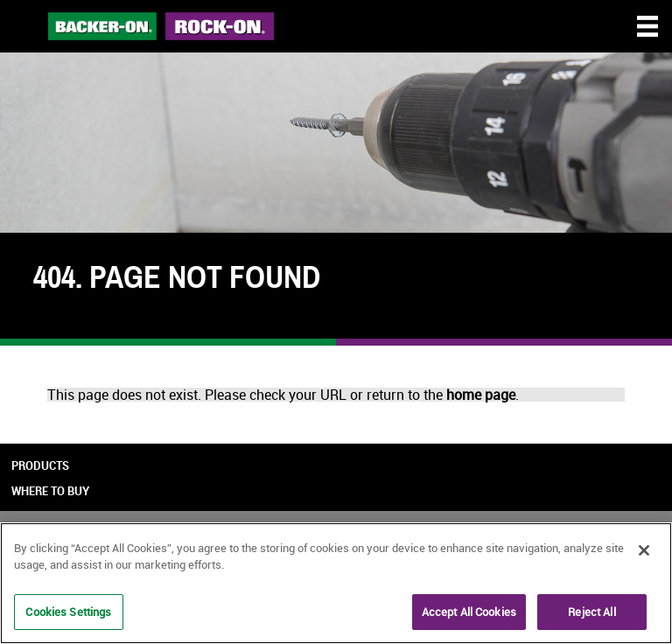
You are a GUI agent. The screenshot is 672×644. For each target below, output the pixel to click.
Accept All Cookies (469, 613)
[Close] (644, 552)
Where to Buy (50, 491)
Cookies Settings (68, 613)
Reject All (591, 613)
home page (481, 395)
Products (40, 465)
